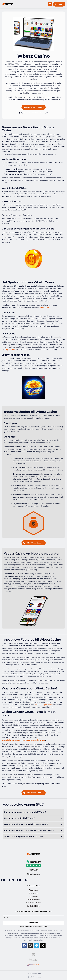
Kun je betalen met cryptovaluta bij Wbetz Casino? (29, 830)
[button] (50, 4)
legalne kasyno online (44, 705)
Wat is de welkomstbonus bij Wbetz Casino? (26, 824)
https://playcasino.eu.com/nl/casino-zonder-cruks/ (23, 740)
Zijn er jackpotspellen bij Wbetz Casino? (24, 836)
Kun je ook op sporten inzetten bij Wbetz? (25, 812)
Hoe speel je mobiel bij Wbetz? (20, 818)
